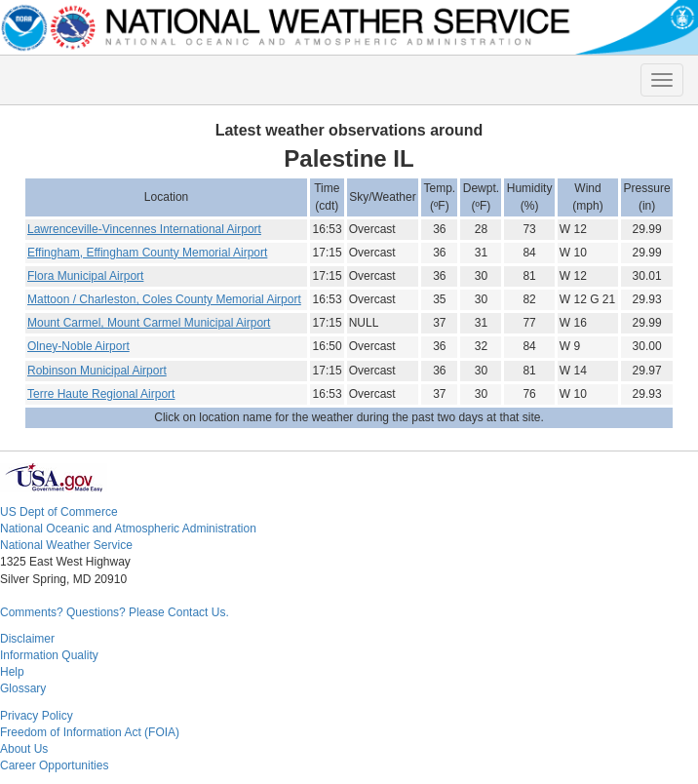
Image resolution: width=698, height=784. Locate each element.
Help (12, 672)
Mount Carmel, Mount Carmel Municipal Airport (149, 323)
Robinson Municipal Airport (97, 371)
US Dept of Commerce (59, 512)
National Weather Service (66, 545)
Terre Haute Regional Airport (101, 394)
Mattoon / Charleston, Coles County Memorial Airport (164, 299)
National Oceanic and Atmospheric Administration (128, 529)
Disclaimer (27, 639)
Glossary (23, 688)
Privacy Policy (37, 716)
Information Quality (49, 655)
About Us (24, 749)
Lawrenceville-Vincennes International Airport (144, 229)
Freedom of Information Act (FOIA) (90, 732)
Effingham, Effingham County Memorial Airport (147, 253)
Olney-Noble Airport (78, 346)
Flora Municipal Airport (85, 276)
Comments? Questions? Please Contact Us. (115, 612)
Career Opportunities (54, 765)
